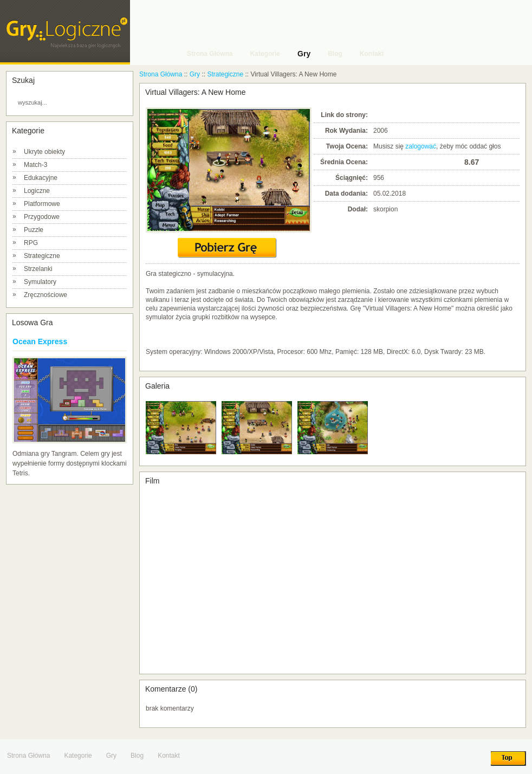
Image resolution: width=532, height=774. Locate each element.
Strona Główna (161, 74)
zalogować (421, 146)
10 (456, 162)
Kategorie (78, 756)
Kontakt (169, 756)
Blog (137, 756)
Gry (195, 74)
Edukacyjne (41, 178)
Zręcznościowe (46, 295)
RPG (31, 243)
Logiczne (37, 191)
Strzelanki (38, 269)
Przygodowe (42, 217)
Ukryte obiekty (44, 152)
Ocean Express (40, 341)
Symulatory (40, 282)
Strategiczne (42, 256)
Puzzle (34, 230)
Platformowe (42, 204)
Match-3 (35, 165)
